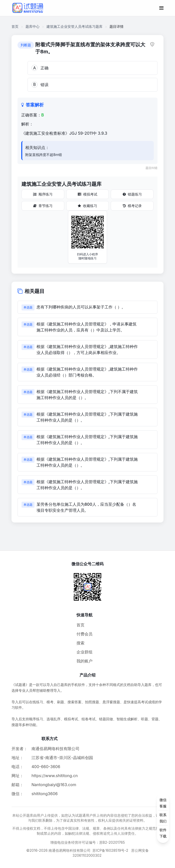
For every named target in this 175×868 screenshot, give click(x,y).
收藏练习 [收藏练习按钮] (87, 206)
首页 (15, 26)
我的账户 (84, 661)
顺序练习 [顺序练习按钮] (43, 194)
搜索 (80, 643)
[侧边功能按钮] (163, 818)
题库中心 (32, 26)
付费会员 (84, 634)
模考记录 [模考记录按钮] (132, 206)
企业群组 (84, 652)
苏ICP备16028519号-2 (110, 850)
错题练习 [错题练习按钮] (132, 194)
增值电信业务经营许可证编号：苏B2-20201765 (88, 842)
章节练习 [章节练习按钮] (43, 206)
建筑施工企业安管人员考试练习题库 (74, 26)
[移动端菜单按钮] (161, 8)
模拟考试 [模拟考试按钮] (87, 194)
